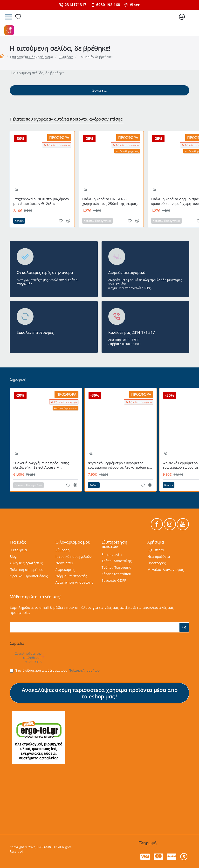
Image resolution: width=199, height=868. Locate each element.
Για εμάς (18, 542)
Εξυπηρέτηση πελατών (114, 544)
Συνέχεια (99, 90)
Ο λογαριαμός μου (73, 542)
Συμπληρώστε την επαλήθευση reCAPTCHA (28, 658)
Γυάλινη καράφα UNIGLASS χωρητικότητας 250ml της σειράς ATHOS (110, 201)
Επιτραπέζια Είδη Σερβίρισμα (32, 57)
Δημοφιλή (18, 379)
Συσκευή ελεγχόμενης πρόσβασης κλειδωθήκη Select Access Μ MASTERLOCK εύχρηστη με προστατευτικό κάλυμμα (41, 465)
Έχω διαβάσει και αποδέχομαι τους (55, 670)
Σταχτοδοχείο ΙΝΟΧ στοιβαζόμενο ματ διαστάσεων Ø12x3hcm (41, 201)
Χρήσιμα (156, 542)
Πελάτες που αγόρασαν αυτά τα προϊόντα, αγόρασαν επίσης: (67, 119)
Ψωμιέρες (66, 57)
